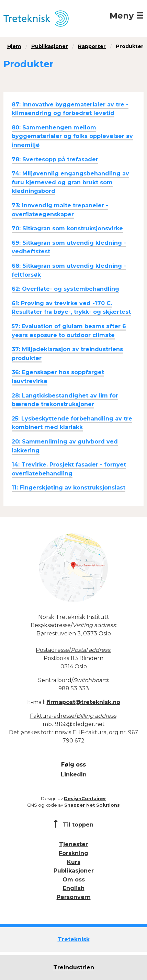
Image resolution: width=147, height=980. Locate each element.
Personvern (74, 897)
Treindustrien (74, 967)
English (74, 888)
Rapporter (92, 46)
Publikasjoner (50, 46)
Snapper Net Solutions (92, 805)
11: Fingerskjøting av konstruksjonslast (69, 488)
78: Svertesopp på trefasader (55, 159)
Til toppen (78, 825)
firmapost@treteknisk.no (83, 702)
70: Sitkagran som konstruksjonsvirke (67, 228)
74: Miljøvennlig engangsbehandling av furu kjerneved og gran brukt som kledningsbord (70, 182)
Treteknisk (74, 939)
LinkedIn (74, 775)
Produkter (130, 46)
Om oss (74, 880)
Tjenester (73, 844)
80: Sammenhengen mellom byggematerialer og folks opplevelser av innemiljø (72, 136)
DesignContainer (85, 799)
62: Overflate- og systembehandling (65, 289)
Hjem (14, 46)
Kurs (74, 862)
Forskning (73, 853)
